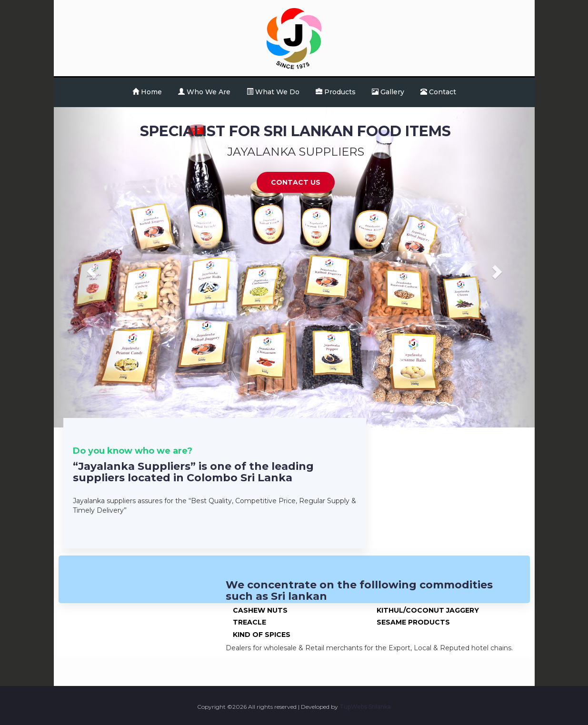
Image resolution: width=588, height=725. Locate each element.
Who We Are (204, 92)
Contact (438, 92)
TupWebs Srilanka (365, 707)
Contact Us (296, 182)
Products (336, 92)
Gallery (388, 92)
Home (147, 92)
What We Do (273, 92)
